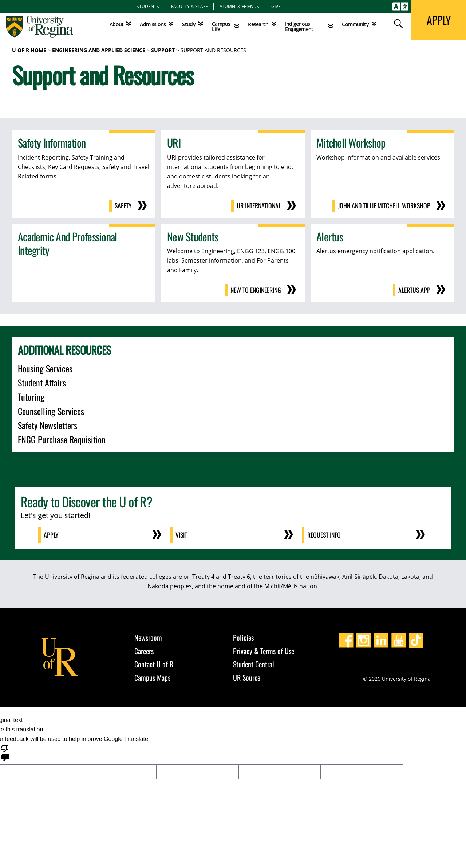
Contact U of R (154, 663)
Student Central (254, 663)
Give (276, 6)
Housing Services (45, 368)
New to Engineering (255, 290)
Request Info (325, 534)
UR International (258, 206)
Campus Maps (152, 676)
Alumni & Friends (239, 6)
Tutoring (31, 396)
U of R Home (29, 50)
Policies (243, 636)
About (117, 24)
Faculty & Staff (189, 6)
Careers (144, 650)
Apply (52, 534)
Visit (182, 534)
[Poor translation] (5, 751)
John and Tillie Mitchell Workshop (384, 206)
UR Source (247, 676)
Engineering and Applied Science (99, 50)
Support (163, 50)
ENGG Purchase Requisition (62, 439)
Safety (123, 206)
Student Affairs (42, 382)
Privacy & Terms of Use (264, 650)
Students (148, 6)
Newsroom (148, 636)
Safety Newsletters (48, 424)
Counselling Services (51, 410)
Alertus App (414, 290)
